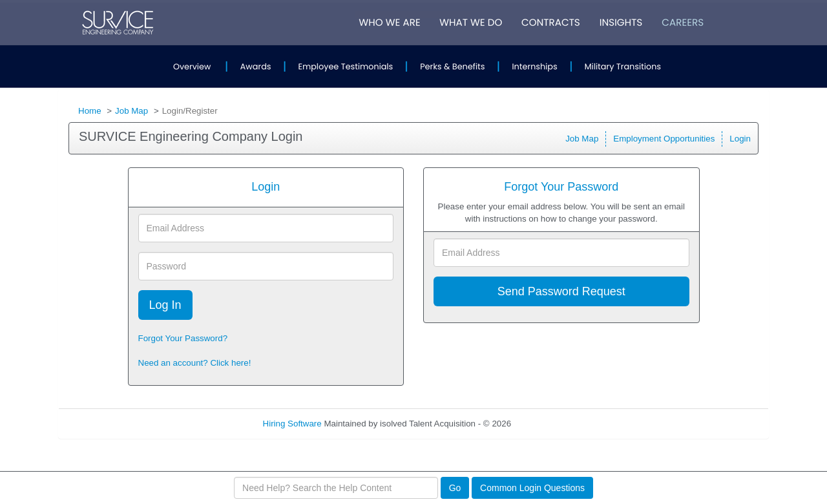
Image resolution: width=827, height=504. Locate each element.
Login (740, 139)
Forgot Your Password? (183, 338)
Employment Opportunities (664, 139)
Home (90, 111)
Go (455, 488)
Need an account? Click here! (195, 363)
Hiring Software (292, 424)
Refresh (550, 424)
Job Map (131, 111)
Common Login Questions (532, 488)
